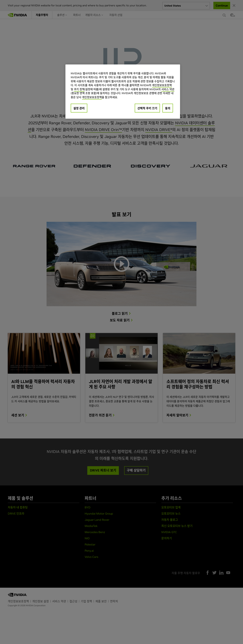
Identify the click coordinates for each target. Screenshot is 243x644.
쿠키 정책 (79, 89)
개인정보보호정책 (162, 85)
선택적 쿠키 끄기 (147, 108)
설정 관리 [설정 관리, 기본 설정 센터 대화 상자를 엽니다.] (79, 108)
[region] (123, 92)
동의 (168, 108)
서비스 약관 (168, 89)
